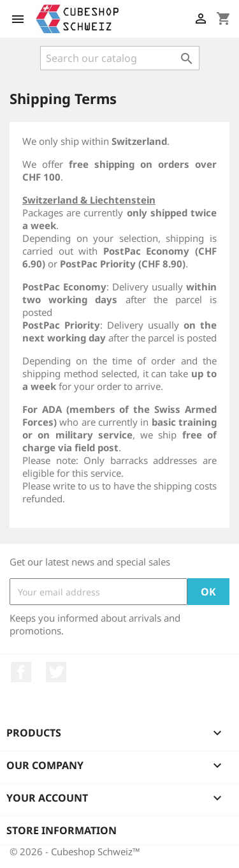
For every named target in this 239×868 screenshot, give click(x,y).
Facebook (21, 672)
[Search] (120, 58)
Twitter (56, 672)
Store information (62, 830)
